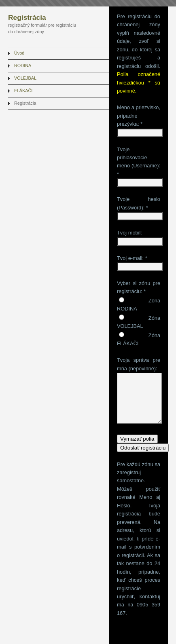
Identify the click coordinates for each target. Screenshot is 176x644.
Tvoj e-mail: (130, 258)
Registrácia (25, 103)
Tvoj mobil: (129, 233)
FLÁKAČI (23, 91)
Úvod (19, 53)
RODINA (23, 65)
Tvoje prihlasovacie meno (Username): (139, 158)
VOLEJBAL (25, 78)
